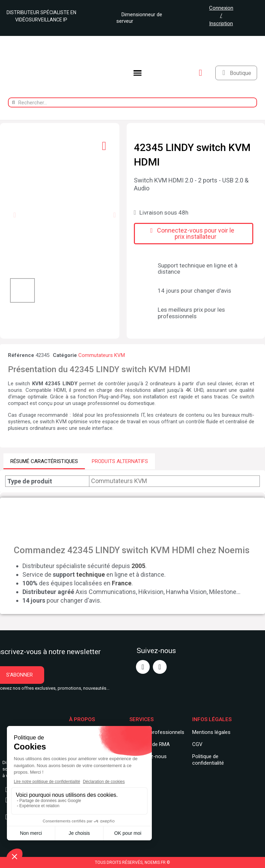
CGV (197, 744)
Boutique (241, 73)
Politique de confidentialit (207, 760)
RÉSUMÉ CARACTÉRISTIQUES (44, 461)
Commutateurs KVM (102, 355)
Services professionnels (157, 732)
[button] (15, 215)
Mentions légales (211, 732)
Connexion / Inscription (221, 16)
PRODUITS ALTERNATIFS (120, 461)
